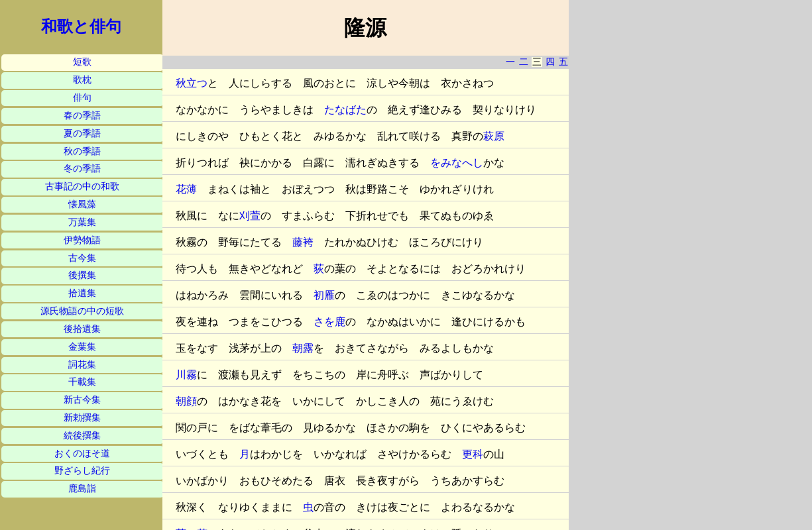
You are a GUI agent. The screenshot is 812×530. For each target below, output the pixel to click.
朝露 (303, 348)
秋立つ (192, 83)
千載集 (82, 382)
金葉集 (82, 347)
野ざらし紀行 (82, 471)
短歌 (82, 62)
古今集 (82, 258)
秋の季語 (82, 151)
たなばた (345, 110)
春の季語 (82, 116)
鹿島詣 (82, 489)
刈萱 (250, 216)
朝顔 (186, 401)
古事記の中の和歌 (82, 186)
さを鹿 (329, 322)
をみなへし (457, 163)
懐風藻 (82, 204)
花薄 (186, 189)
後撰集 (82, 275)
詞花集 (82, 365)
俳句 (82, 98)
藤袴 (303, 242)
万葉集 (82, 222)
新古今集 (82, 400)
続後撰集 (82, 436)
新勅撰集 (82, 418)
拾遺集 (82, 293)
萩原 (494, 136)
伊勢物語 (82, 240)
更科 (473, 454)
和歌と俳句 (81, 26)
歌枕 (82, 80)
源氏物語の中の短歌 (82, 311)
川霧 (186, 375)
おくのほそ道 (82, 453)
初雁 (324, 295)
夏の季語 (82, 133)
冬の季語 (82, 169)
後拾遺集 (82, 329)
